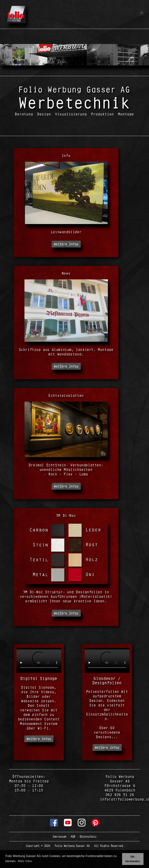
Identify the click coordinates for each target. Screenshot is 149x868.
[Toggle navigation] (142, 13)
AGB (73, 836)
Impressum (60, 836)
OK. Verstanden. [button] (133, 859)
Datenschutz (87, 836)
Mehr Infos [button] (25, 861)
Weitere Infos (66, 244)
